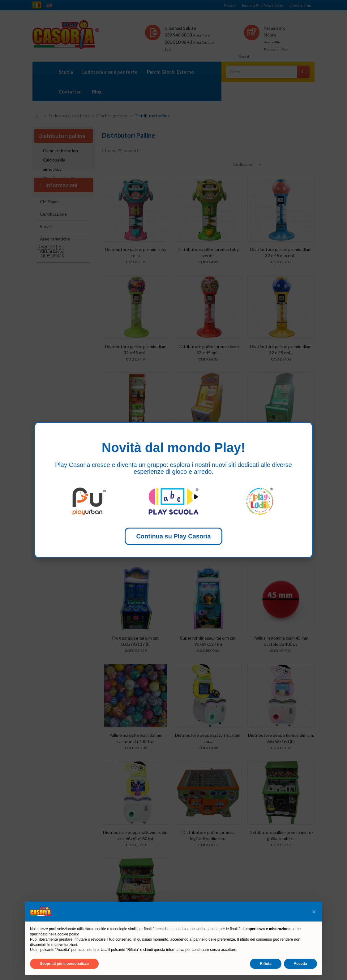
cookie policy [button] (68, 934)
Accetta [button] (300, 964)
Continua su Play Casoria (173, 536)
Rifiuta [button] (266, 964)
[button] (314, 912)
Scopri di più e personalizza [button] (64, 964)
